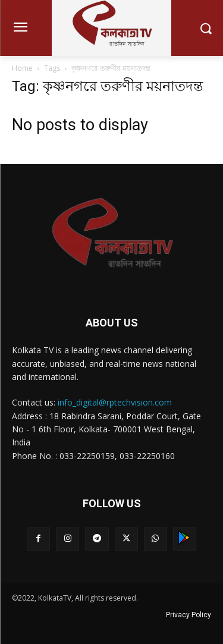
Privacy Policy (189, 615)
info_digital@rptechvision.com (115, 402)
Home (22, 68)
